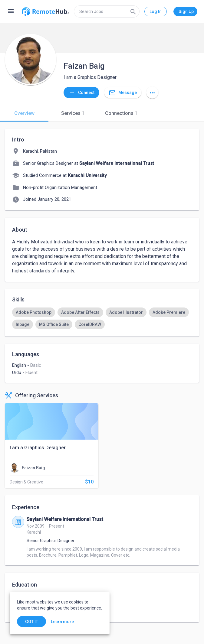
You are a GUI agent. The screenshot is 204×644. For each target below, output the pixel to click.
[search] (107, 11)
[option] (34, 312)
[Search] (133, 11)
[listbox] (102, 318)
